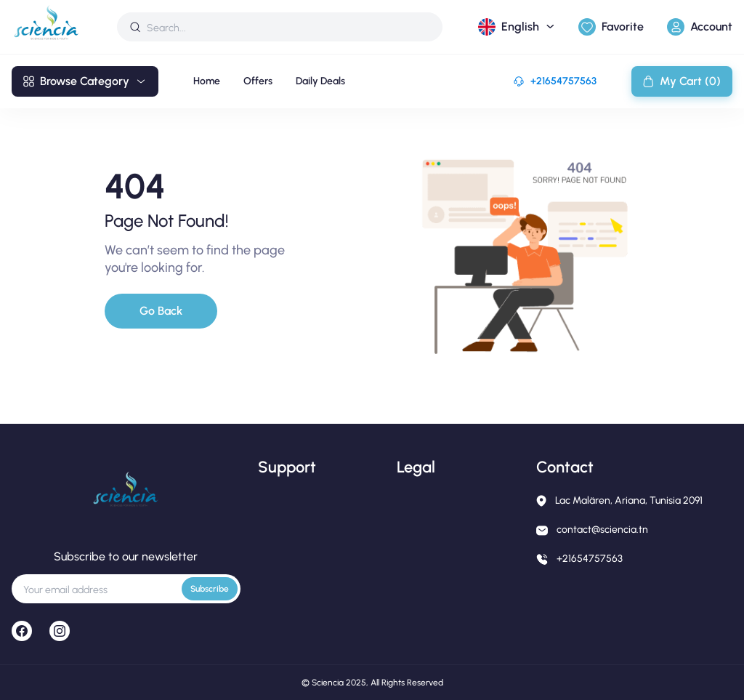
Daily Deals (320, 81)
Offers (258, 81)
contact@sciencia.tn (602, 530)
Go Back (161, 311)
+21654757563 (563, 81)
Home (207, 81)
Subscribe (210, 589)
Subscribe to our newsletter (126, 556)
